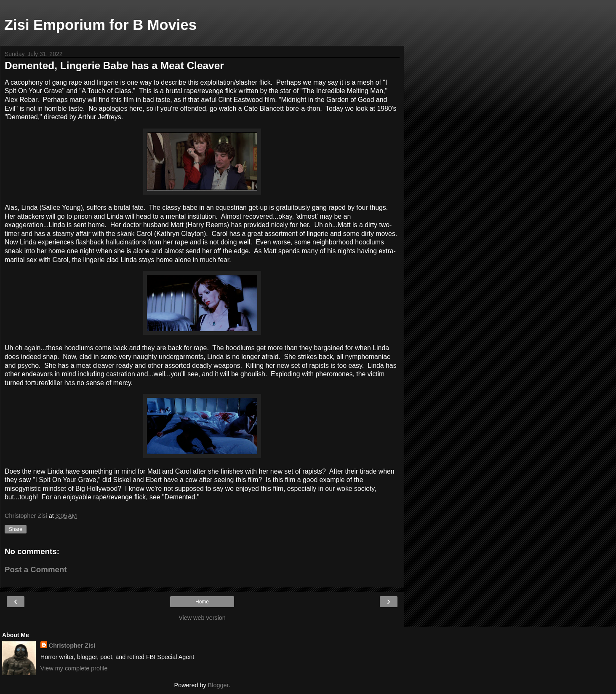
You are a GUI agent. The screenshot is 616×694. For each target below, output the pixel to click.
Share (16, 529)
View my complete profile (74, 668)
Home (202, 602)
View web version (202, 618)
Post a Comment (36, 569)
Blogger (218, 685)
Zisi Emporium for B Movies (100, 25)
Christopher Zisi (72, 646)
